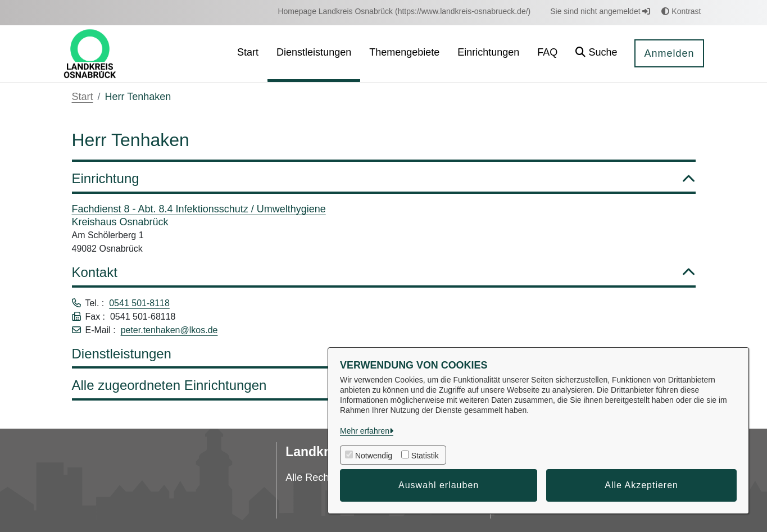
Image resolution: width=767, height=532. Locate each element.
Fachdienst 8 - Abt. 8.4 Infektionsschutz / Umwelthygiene (199, 209)
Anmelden (669, 53)
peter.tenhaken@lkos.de (169, 330)
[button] (596, 54)
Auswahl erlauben (439, 485)
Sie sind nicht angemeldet (600, 11)
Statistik (425, 456)
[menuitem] (404, 12)
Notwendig (374, 456)
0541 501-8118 (139, 303)
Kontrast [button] (681, 11)
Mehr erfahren (365, 431)
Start (83, 97)
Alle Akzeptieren (641, 485)
